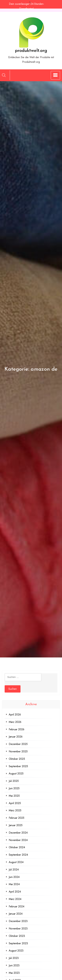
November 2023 (18, 929)
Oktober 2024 (17, 847)
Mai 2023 (14, 973)
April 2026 (15, 715)
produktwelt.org (31, 51)
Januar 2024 (16, 914)
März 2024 (15, 899)
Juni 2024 (14, 877)
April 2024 (15, 892)
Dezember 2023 (18, 921)
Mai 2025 (14, 796)
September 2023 (18, 943)
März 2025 (15, 810)
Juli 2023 (14, 958)
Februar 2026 (17, 729)
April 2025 (15, 803)
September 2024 (18, 855)
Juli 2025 (14, 781)
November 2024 (18, 840)
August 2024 (16, 862)
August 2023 (16, 951)
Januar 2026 (16, 737)
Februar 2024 (17, 906)
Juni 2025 (14, 788)
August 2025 (16, 774)
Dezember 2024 (18, 833)
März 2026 (15, 722)
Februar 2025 (17, 818)
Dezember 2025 (18, 744)
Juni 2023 (14, 965)
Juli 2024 (14, 870)
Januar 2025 (16, 825)
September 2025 (18, 766)
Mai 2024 (14, 884)
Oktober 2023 (17, 936)
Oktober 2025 (17, 759)
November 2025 (18, 751)
